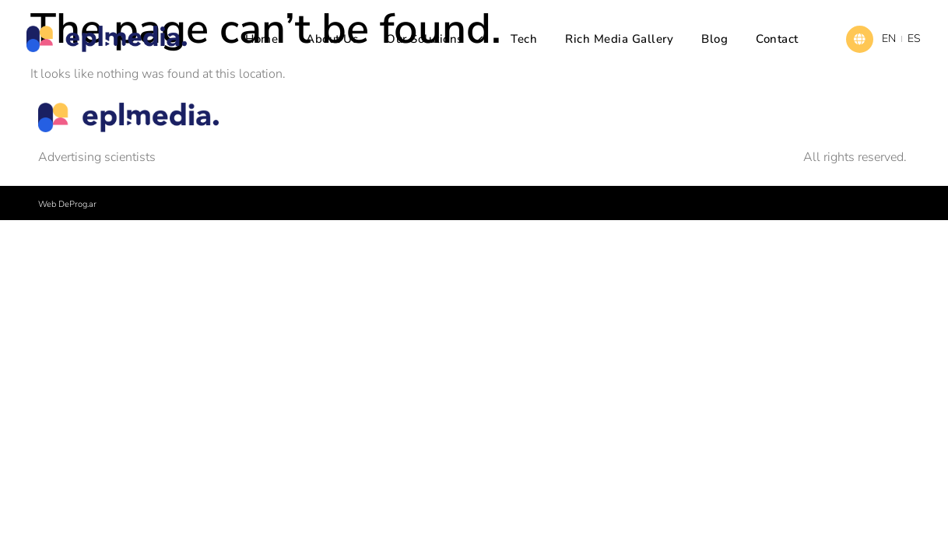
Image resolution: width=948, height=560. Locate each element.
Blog (715, 39)
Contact (777, 39)
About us (332, 39)
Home (262, 39)
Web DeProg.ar (67, 204)
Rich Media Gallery (619, 39)
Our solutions (434, 39)
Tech (524, 39)
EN (889, 38)
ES (914, 38)
